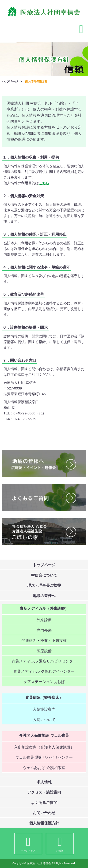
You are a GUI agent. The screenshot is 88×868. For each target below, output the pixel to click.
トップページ (9, 82)
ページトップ (28, 844)
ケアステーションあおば (44, 682)
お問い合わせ (44, 813)
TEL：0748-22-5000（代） (25, 413)
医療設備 (44, 651)
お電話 (60, 844)
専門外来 (44, 630)
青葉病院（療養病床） (44, 698)
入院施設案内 (44, 709)
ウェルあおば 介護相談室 (44, 768)
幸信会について (44, 575)
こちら (44, 183)
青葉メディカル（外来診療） (44, 608)
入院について (44, 720)
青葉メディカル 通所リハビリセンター (44, 661)
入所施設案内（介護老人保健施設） (44, 747)
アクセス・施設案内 (44, 792)
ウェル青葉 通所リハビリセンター (44, 757)
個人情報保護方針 (44, 823)
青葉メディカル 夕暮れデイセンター (44, 671)
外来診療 (44, 620)
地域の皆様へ (44, 596)
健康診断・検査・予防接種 (44, 641)
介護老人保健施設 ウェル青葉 (44, 735)
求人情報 (44, 782)
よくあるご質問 (44, 803)
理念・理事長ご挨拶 (44, 585)
